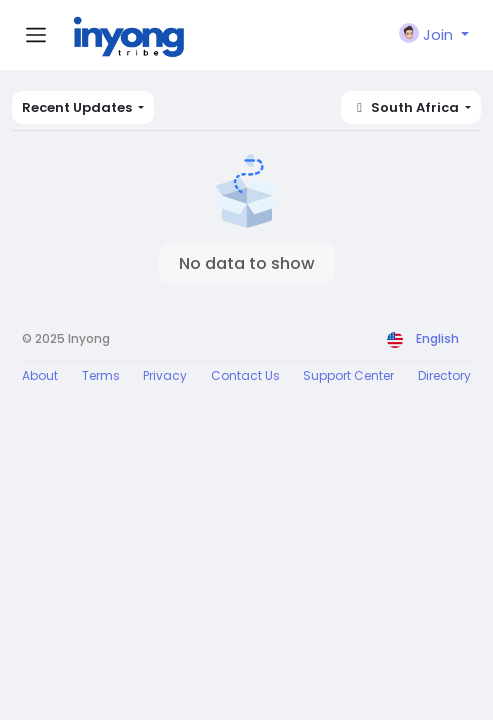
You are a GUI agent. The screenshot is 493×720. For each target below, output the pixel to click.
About (40, 375)
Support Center (348, 375)
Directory (444, 375)
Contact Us (245, 375)
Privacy (165, 375)
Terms (101, 375)
